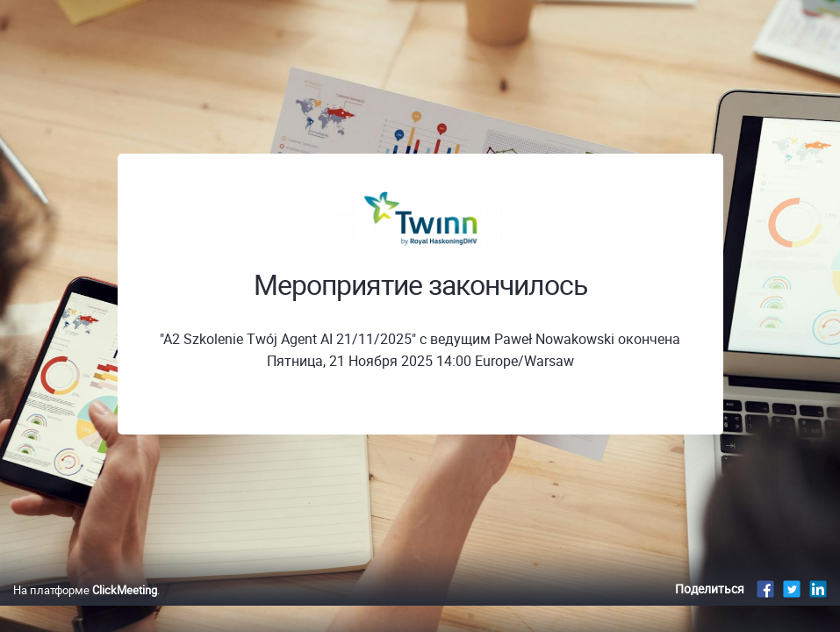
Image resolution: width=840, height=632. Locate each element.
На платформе (85, 608)
